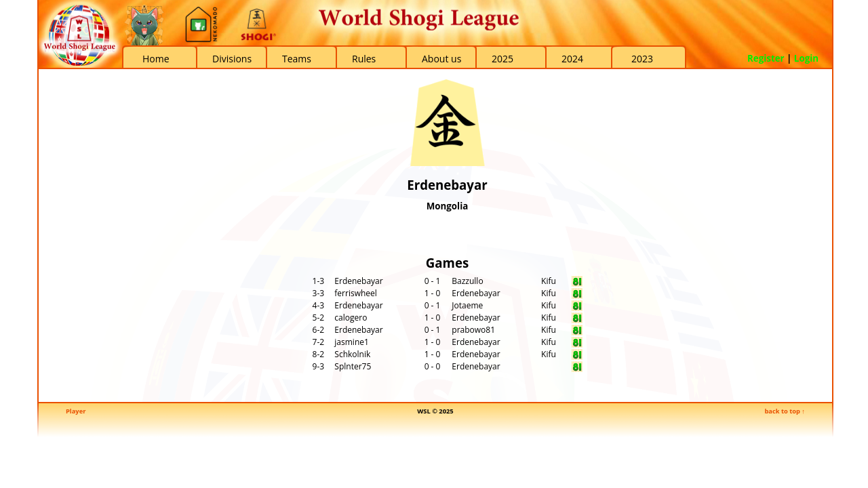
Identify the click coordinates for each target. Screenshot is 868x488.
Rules (364, 59)
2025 (502, 59)
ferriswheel (356, 293)
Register (766, 58)
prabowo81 (473, 330)
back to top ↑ (785, 411)
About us (441, 59)
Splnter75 (353, 366)
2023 (642, 59)
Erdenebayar (358, 281)
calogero (351, 318)
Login (806, 58)
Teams (297, 59)
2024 (572, 59)
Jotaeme (467, 305)
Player (76, 411)
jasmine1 (352, 342)
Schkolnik (352, 354)
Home (156, 59)
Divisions (232, 59)
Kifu (549, 281)
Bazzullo (467, 281)
